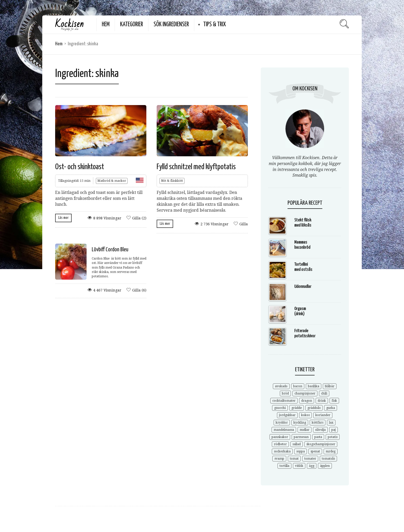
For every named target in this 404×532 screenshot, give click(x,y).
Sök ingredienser (171, 25)
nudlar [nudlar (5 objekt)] (305, 430)
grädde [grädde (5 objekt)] (297, 408)
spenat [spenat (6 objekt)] (315, 451)
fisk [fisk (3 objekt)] (334, 401)
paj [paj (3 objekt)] (334, 430)
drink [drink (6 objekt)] (322, 401)
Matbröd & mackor (112, 181)
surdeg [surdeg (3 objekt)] (331, 451)
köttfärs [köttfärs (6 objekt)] (318, 423)
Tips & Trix (215, 25)
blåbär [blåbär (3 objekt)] (330, 386)
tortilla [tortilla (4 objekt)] (284, 466)
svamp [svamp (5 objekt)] (279, 459)
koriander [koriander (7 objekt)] (323, 415)
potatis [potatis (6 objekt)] (333, 437)
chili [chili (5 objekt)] (324, 393)
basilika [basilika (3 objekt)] (314, 386)
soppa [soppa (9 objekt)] (301, 451)
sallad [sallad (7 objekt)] (297, 444)
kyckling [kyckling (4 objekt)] (300, 423)
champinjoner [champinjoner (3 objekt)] (305, 393)
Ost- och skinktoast (80, 167)
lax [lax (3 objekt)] (331, 423)
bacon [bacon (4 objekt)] (298, 386)
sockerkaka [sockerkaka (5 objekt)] (282, 451)
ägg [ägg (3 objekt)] (312, 466)
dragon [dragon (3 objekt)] (307, 401)
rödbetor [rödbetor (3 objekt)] (280, 444)
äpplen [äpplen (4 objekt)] (325, 466)
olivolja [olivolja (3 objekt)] (320, 430)
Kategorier (132, 25)
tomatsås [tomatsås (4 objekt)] (328, 459)
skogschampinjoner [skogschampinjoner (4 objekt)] (321, 444)
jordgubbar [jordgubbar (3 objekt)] (287, 415)
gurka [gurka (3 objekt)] (331, 408)
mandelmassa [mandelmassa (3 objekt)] (284, 430)
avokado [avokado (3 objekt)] (281, 386)
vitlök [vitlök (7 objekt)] (299, 466)
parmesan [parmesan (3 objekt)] (301, 437)
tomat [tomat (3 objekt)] (294, 459)
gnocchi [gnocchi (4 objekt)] (280, 408)
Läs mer (63, 218)
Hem (106, 25)
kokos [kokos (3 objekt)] (305, 415)
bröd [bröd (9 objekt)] (285, 393)
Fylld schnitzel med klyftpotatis (196, 167)
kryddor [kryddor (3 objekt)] (282, 423)
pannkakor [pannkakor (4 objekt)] (280, 437)
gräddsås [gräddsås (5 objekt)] (314, 408)
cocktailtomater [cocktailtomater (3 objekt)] (284, 401)
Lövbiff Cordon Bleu (110, 250)
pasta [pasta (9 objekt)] (318, 437)
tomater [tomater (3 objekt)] (310, 459)
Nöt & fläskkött (172, 181)
